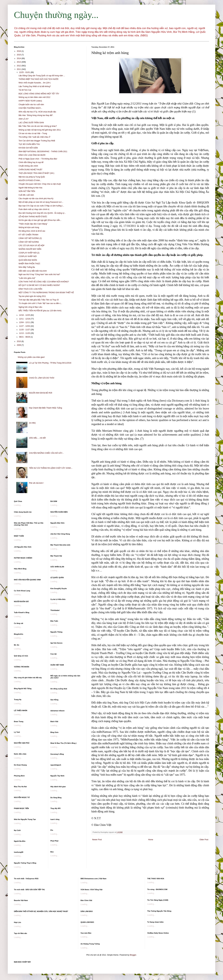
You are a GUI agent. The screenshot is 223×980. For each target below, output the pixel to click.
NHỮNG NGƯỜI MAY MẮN (30, 249)
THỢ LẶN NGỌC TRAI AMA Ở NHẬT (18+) (36, 173)
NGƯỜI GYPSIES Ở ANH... (30, 180)
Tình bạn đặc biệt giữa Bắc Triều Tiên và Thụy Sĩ (39, 300)
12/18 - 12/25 (25, 315)
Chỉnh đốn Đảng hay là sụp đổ (31, 162)
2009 (19, 345)
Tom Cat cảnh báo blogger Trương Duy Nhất (37, 141)
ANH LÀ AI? (24, 119)
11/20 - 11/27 (25, 330)
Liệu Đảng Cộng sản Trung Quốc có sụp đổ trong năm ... (42, 76)
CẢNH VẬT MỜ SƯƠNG (29, 242)
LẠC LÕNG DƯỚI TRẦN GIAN (31, 123)
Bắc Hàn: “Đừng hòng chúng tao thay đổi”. (36, 115)
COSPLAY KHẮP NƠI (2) (29, 253)
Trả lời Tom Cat (25, 90)
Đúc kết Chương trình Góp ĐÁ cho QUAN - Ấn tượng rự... (42, 213)
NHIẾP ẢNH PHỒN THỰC (29, 264)
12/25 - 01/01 (25, 72)
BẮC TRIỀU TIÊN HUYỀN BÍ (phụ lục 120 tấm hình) (40, 311)
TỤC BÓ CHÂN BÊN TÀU (29, 144)
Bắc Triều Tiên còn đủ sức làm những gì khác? (38, 126)
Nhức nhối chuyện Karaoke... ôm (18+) (35, 83)
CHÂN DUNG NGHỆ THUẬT (30, 170)
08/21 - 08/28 (25, 337)
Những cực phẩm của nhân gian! (31, 357)
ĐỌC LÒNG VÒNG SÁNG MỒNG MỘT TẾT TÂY (39, 94)
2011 (19, 69)
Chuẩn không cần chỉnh (28, 166)
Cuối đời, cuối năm (26, 195)
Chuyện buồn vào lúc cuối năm (31, 105)
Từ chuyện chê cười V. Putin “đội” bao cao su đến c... (40, 303)
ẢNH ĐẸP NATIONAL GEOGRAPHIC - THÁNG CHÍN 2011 (43, 152)
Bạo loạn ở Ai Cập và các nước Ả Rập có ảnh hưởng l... (41, 206)
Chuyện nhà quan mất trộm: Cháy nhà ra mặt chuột (40, 184)
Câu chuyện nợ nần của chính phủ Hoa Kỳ (36, 199)
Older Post (204, 840)
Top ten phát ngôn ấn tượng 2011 (32, 296)
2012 (19, 66)
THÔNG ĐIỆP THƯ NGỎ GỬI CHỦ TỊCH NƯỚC (39, 79)
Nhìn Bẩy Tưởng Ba (27, 267)
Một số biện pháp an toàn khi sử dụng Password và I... (41, 202)
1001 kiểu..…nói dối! (37, 438)
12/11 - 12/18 (25, 319)
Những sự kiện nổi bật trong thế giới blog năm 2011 (40, 130)
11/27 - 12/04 (25, 326)
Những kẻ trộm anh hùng (29, 227)
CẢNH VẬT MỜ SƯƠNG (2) (30, 238)
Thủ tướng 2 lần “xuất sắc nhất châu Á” (35, 137)
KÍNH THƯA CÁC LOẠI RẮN (30, 289)
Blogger (133, 955)
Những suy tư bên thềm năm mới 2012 (34, 97)
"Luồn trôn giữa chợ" (27, 278)
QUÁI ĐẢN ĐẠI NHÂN (28, 260)
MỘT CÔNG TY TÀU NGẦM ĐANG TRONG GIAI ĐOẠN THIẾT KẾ (46, 293)
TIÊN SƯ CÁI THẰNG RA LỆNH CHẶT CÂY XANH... (51, 468)
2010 (19, 341)
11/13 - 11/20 (25, 333)
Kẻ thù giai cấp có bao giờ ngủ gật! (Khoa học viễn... (40, 220)
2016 (19, 51)
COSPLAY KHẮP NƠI (28, 256)
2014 (19, 58)
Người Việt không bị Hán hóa (30, 188)
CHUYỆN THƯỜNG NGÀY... (30, 108)
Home (151, 840)
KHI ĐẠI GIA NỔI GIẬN (28, 148)
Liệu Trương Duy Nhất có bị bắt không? (35, 86)
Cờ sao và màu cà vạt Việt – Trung (33, 133)
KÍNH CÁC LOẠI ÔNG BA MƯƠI (32, 155)
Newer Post (97, 840)
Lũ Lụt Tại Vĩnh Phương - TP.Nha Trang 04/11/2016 (50, 363)
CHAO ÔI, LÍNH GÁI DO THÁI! (42, 378)
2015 (19, 55)
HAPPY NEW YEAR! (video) (30, 101)
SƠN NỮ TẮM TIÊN (27, 191)
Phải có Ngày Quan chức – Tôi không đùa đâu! (38, 159)
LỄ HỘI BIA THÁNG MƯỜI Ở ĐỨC (33, 217)
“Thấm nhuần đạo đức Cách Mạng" (33, 224)
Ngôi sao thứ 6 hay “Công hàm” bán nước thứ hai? (39, 274)
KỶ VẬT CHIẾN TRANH (28, 235)
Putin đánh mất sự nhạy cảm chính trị (34, 209)
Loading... (18, 505)
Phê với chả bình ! (36, 483)
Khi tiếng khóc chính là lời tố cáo (32, 231)
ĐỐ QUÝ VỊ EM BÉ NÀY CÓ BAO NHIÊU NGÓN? (39, 285)
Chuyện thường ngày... (56, 15)
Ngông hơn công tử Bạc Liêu (30, 307)
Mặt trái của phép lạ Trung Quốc (32, 177)
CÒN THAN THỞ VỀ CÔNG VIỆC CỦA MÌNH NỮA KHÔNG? (44, 282)
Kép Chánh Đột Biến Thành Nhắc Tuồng (46, 408)
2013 (19, 62)
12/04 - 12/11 (25, 322)
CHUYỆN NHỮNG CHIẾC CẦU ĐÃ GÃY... (46, 453)
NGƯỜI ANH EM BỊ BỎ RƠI (41, 393)
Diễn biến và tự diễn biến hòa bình (33, 271)
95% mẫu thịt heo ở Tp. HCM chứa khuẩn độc (37, 112)
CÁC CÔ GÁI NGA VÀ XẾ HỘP (32, 246)
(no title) (32, 423)
